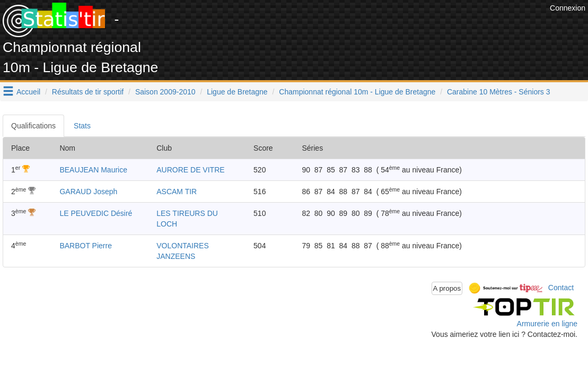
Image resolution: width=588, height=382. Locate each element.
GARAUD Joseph (88, 192)
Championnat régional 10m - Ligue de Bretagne (357, 92)
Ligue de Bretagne (237, 92)
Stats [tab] (82, 126)
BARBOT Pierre (86, 246)
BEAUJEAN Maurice (93, 170)
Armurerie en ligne (547, 324)
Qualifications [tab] (33, 126)
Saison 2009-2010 (165, 92)
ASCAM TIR (177, 192)
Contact (561, 288)
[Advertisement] (354, 27)
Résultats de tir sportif (88, 92)
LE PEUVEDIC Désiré (96, 213)
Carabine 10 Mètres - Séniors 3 (499, 92)
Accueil (28, 92)
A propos (447, 288)
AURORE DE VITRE (190, 170)
